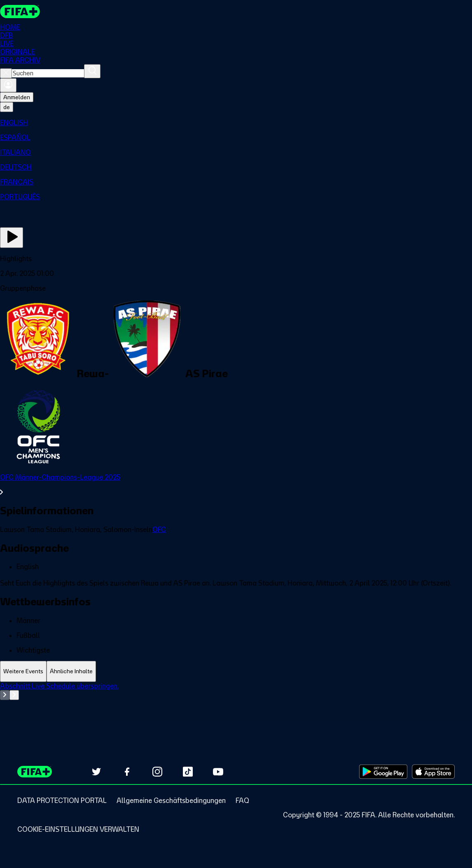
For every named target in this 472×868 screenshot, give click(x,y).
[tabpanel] (236, 702)
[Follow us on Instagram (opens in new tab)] (157, 772)
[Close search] (6, 73)
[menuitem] (236, 123)
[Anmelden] (8, 85)
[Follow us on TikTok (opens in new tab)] (188, 772)
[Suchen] (92, 71)
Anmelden (17, 97)
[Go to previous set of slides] (5, 695)
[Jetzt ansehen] (12, 238)
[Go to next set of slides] (14, 695)
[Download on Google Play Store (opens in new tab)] (383, 772)
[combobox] (48, 73)
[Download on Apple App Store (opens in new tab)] (433, 772)
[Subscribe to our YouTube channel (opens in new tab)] (218, 772)
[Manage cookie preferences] (78, 829)
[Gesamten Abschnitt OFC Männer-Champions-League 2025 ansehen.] (236, 485)
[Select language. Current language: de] (7, 107)
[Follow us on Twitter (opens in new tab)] (96, 772)
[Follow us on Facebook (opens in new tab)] (127, 772)
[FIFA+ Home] (20, 12)
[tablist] (236, 671)
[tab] (23, 671)
